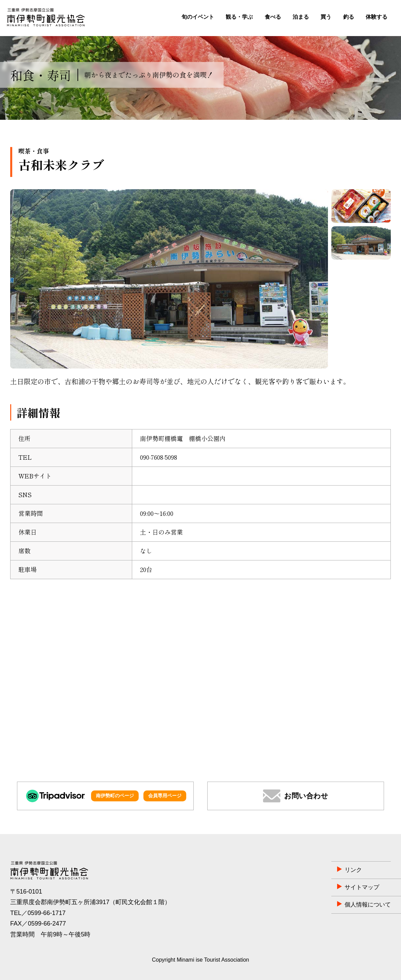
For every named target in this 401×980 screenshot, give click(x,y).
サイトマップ (325, 887)
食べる (273, 17)
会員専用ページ (165, 796)
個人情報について (331, 905)
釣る (349, 17)
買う (326, 17)
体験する (377, 17)
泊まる (301, 17)
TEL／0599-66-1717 (38, 913)
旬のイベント (198, 17)
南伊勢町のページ (115, 796)
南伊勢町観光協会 (46, 17)
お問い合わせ (306, 796)
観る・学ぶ (239, 17)
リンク (316, 870)
